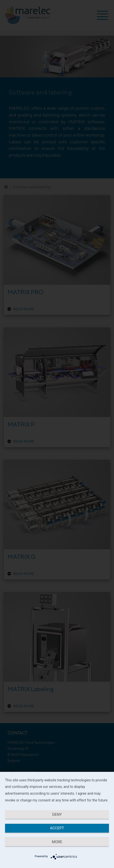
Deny (57, 815)
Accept (57, 828)
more (57, 842)
